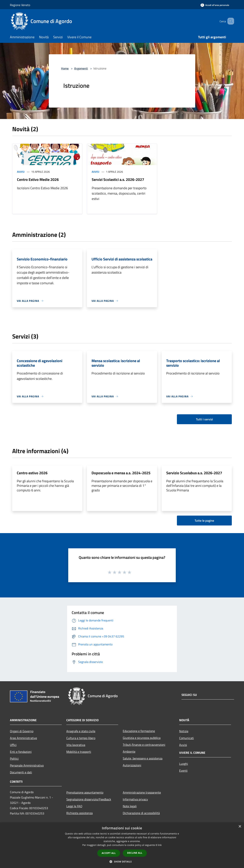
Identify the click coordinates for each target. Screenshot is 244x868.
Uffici (13, 745)
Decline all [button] (135, 853)
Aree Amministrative (23, 738)
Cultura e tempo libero (81, 738)
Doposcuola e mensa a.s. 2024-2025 (121, 473)
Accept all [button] (109, 853)
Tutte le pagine (204, 521)
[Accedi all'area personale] (215, 5)
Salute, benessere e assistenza (143, 758)
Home (65, 68)
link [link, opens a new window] (160, 845)
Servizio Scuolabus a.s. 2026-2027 (194, 473)
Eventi (183, 771)
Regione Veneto (20, 5)
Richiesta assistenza (79, 813)
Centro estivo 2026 (32, 473)
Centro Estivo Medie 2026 (38, 179)
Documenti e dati (21, 772)
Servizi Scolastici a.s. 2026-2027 (118, 179)
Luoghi (184, 764)
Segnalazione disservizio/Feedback (89, 799)
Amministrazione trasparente (142, 792)
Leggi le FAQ (74, 806)
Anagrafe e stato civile (81, 731)
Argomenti (81, 68)
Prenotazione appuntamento (85, 792)
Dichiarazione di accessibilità (141, 813)
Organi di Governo (22, 731)
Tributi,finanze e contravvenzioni (144, 745)
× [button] (240, 827)
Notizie (184, 731)
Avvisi (21, 172)
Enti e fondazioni (21, 752)
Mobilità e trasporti (79, 752)
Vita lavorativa (76, 745)
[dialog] (122, 845)
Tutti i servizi (204, 419)
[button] (122, 862)
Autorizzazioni (132, 765)
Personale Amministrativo (27, 765)
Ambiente (129, 751)
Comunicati (187, 738)
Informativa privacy (135, 799)
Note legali (130, 806)
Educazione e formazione (139, 731)
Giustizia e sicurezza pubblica (142, 738)
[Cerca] (230, 21)
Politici (14, 759)
